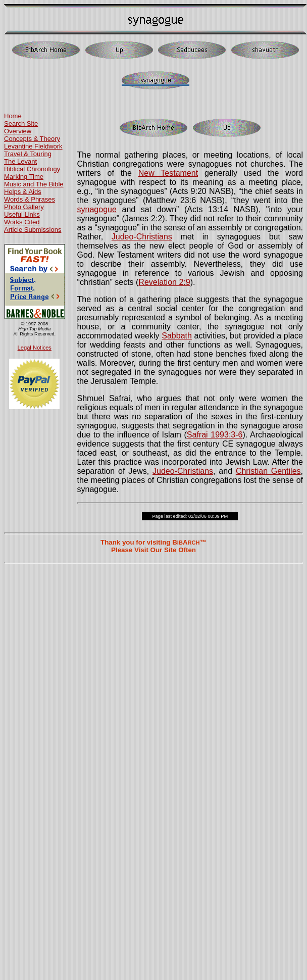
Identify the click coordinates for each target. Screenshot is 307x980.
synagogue (97, 209)
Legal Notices (35, 348)
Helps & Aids (23, 192)
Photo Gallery (24, 207)
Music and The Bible (34, 184)
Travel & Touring (28, 154)
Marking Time (24, 177)
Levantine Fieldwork (33, 146)
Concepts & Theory (32, 139)
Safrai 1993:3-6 (215, 435)
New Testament (168, 173)
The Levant (20, 161)
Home (13, 116)
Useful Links (22, 214)
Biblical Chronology (32, 169)
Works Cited (22, 222)
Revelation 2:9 (164, 282)
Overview (18, 131)
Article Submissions (33, 230)
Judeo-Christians (142, 237)
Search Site (21, 124)
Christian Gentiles (268, 471)
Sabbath (177, 336)
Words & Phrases (30, 199)
